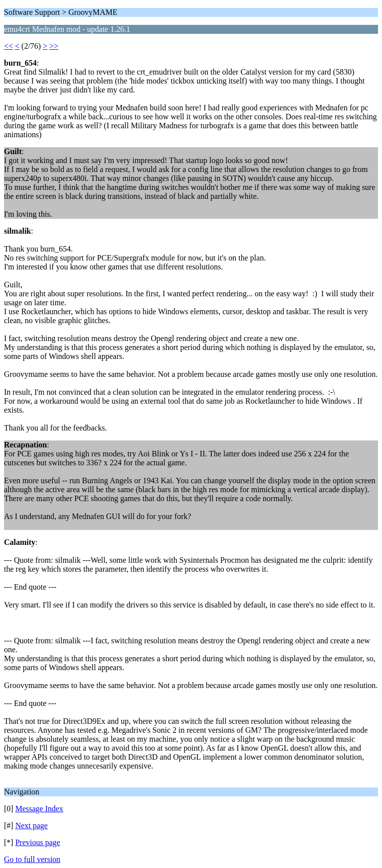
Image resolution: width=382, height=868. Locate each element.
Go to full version (32, 859)
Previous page (38, 842)
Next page (32, 825)
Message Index (39, 809)
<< (8, 46)
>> (54, 46)
